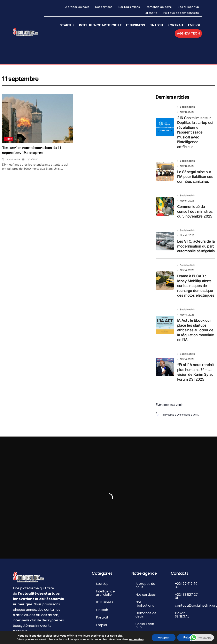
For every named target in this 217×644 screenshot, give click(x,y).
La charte (151, 13)
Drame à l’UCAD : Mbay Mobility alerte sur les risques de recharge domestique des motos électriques (196, 285)
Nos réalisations (129, 7)
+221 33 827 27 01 (186, 596)
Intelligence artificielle (100, 25)
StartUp (67, 25)
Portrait (176, 25)
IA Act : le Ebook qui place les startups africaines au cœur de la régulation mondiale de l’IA (196, 330)
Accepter (164, 638)
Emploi (194, 25)
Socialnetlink (187, 107)
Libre (9, 139)
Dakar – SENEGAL (182, 615)
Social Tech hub (188, 7)
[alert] (185, 415)
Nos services (104, 7)
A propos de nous (77, 7)
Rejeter (188, 638)
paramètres (137, 639)
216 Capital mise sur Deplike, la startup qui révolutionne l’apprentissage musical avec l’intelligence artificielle (195, 132)
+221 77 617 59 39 (186, 585)
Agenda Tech (188, 33)
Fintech (156, 25)
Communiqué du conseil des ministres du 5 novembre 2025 (195, 211)
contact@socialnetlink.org (189, 605)
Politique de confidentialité (181, 13)
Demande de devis (159, 7)
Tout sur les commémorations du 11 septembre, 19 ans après (32, 150)
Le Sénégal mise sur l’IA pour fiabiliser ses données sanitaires (195, 176)
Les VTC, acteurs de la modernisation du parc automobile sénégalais (196, 246)
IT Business (135, 25)
